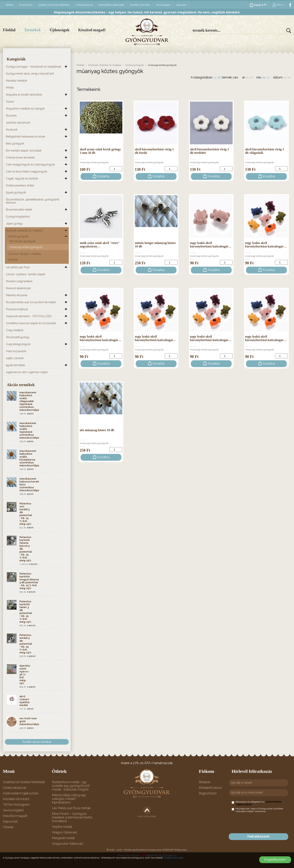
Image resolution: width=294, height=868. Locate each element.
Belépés (205, 782)
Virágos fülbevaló (64, 832)
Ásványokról (26, 5)
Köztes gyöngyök (18, 236)
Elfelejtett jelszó (210, 788)
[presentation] (261, 823)
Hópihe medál (62, 827)
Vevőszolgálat (163, 5)
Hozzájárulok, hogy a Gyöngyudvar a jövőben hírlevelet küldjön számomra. (257, 810)
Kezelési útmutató (140, 5)
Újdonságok (59, 30)
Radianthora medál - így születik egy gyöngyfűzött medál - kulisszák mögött (71, 786)
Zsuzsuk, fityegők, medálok (24, 254)
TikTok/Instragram (16, 805)
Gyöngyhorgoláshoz (18, 217)
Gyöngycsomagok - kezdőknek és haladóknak (33, 67)
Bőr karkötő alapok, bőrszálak (24, 151)
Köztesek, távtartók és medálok (24, 231)
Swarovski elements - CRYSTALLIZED (29, 316)
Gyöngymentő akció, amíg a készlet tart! (30, 74)
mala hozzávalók (16, 351)
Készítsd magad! (92, 30)
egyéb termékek (15, 365)
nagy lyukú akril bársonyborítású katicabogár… (211, 245)
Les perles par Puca (18, 267)
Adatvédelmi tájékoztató (111, 5)
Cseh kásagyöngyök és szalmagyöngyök (30, 165)
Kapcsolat (181, 5)
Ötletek (10, 5)
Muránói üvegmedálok (19, 281)
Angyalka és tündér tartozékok (24, 95)
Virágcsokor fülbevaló (68, 844)
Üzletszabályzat (84, 5)
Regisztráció (208, 793)
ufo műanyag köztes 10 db (97, 430)
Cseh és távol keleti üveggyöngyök (27, 172)
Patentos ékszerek (17, 295)
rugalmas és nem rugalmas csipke (27, 372)
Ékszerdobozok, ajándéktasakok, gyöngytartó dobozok (33, 201)
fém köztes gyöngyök (23, 241)
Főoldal (9, 30)
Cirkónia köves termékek (20, 158)
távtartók (13, 260)
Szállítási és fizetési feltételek (54, 5)
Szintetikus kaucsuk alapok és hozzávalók (31, 323)
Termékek (32, 30)
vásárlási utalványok (18, 123)
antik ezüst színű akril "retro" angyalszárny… (100, 245)
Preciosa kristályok (17, 309)
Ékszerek (11, 116)
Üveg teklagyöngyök (18, 344)
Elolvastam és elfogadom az (257, 803)
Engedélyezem (275, 860)
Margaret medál (63, 838)
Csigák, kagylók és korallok (22, 178)
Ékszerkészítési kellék (19, 210)
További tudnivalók (174, 858)
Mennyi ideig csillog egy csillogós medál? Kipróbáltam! (69, 799)
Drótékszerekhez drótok (20, 185)
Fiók (278, 5)
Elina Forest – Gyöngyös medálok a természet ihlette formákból (72, 817)
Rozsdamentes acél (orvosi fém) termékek (31, 302)
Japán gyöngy (14, 224)
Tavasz (10, 102)
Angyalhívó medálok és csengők (25, 109)
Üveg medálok (15, 330)
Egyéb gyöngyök (16, 192)
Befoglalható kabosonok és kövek (26, 137)
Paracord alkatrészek (18, 288)
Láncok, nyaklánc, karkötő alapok (26, 274)
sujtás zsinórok (15, 358)
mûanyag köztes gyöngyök (26, 247)
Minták (10, 88)
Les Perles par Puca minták (71, 808)
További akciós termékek (37, 742)
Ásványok (12, 130)
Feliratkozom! (258, 836)
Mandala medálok (17, 81)
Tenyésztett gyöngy (18, 337)
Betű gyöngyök (15, 144)
